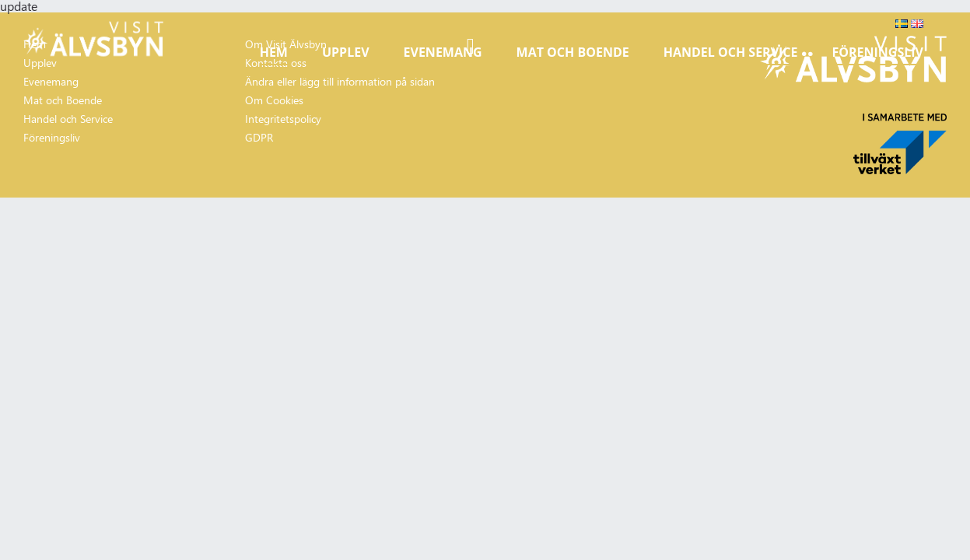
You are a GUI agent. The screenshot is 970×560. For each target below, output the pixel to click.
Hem (274, 52)
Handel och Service (731, 52)
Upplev (346, 52)
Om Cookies (274, 100)
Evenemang (443, 52)
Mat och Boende (573, 52)
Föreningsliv (878, 52)
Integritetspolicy (283, 119)
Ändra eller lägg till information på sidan (340, 81)
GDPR (259, 137)
